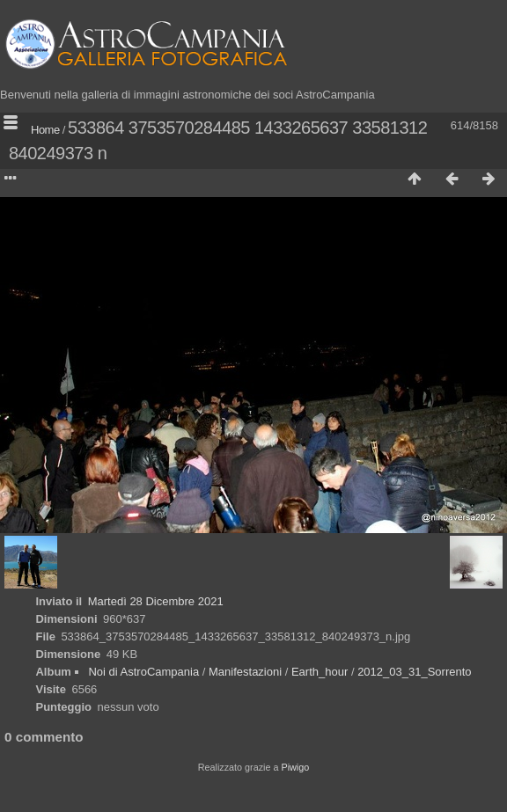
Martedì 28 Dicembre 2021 (156, 601)
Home (45, 130)
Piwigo (295, 767)
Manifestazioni (245, 672)
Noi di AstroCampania (143, 672)
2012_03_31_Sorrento (414, 672)
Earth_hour (320, 672)
